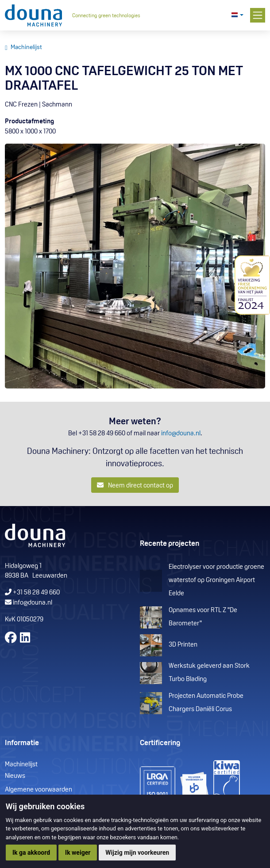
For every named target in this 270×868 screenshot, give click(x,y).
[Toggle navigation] (258, 15)
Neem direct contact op (135, 485)
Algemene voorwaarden (39, 790)
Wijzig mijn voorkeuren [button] (137, 853)
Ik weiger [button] (78, 853)
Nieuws (15, 776)
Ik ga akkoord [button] (31, 853)
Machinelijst (26, 48)
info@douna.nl (181, 434)
